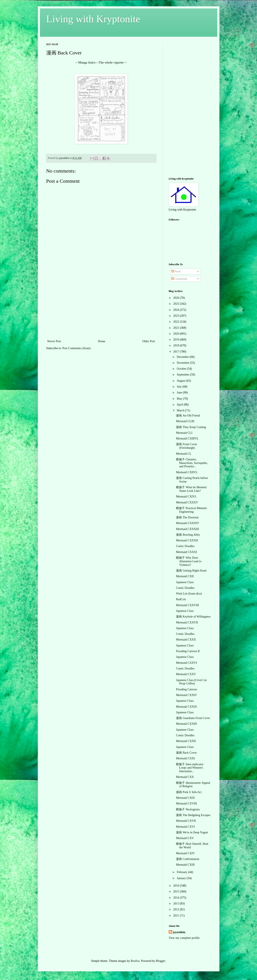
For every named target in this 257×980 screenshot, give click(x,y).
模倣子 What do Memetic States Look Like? (191, 489)
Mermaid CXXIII (186, 724)
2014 (177, 898)
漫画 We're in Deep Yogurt (192, 832)
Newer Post (54, 341)
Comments (179, 279)
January (182, 878)
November (183, 363)
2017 (177, 352)
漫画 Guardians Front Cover (193, 718)
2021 (177, 328)
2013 (177, 904)
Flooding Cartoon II (188, 651)
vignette (119, 62)
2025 (177, 304)
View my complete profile (184, 938)
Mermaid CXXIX (186, 707)
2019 (177, 340)
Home (102, 341)
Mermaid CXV (185, 838)
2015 (177, 891)
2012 (177, 909)
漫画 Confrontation (188, 859)
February (182, 872)
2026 (177, 298)
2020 (177, 334)
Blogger (160, 961)
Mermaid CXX (185, 777)
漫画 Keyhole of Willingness (193, 617)
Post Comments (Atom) (77, 348)
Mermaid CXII (185, 576)
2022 (177, 322)
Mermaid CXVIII (186, 804)
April (180, 405)
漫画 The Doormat (187, 517)
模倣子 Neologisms (188, 809)
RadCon (181, 599)
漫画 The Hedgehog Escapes (193, 815)
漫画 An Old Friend (188, 416)
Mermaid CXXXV (187, 502)
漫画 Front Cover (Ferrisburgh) (186, 446)
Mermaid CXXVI (186, 663)
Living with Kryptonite (93, 19)
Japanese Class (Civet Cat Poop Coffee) (191, 682)
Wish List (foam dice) (189, 594)
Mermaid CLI (184, 433)
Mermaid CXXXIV (187, 523)
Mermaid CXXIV (186, 695)
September (183, 375)
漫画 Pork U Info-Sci (189, 792)
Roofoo (135, 961)
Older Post (149, 341)
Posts (176, 271)
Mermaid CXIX (185, 798)
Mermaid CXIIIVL (187, 439)
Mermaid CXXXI (186, 552)
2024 (177, 310)
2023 (177, 316)
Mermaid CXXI (185, 758)
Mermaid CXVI (185, 827)
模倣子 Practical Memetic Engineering (192, 510)
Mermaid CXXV (186, 674)
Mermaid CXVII (186, 821)
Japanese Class (185, 582)
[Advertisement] (101, 307)
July (180, 387)
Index (92, 62)
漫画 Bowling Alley (188, 535)
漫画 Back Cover (186, 753)
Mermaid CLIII (185, 421)
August (181, 381)
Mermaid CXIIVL (187, 472)
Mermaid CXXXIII (187, 529)
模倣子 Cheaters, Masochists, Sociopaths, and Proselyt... (192, 463)
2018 (177, 345)
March (181, 410)
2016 (177, 886)
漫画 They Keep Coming (191, 427)
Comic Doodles (185, 546)
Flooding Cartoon (186, 689)
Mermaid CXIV (185, 853)
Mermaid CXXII (186, 741)
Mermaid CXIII (185, 865)
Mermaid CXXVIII (187, 605)
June (180, 393)
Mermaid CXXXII (187, 540)
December (183, 357)
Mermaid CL (184, 454)
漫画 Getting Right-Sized (191, 571)
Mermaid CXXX (186, 640)
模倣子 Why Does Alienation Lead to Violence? (189, 561)
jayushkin (179, 932)
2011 (176, 916)
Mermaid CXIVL (186, 497)
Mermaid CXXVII (187, 622)
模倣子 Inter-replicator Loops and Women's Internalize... (190, 768)
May (180, 399)
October (182, 369)
